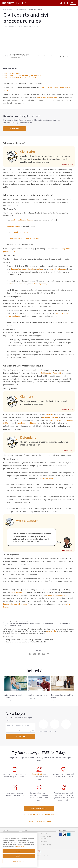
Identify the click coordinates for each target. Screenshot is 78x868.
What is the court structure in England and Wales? (23, 75)
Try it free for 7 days (39, 808)
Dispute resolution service (56, 595)
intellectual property (39, 284)
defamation (31, 269)
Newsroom (44, 842)
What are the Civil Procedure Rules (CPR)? (20, 78)
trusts (13, 284)
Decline (19, 856)
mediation (22, 423)
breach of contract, (19, 269)
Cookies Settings (19, 861)
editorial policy (51, 631)
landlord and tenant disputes (22, 220)
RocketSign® (37, 774)
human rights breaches (57, 269)
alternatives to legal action (47, 97)
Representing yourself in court (15, 604)
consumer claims (13, 226)
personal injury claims (19, 232)
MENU (73, 3)
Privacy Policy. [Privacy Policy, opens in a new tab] (20, 847)
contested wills (21, 284)
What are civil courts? (12, 73)
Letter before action (50, 417)
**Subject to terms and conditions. (39, 821)
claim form (50, 414)
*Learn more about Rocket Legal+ (39, 815)
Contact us (44, 833)
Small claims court (47, 479)
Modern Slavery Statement (45, 838)
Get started (15, 129)
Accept (19, 851)
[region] (19, 850)
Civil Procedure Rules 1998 (51, 373)
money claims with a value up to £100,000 (22, 238)
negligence (40, 269)
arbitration (33, 423)
